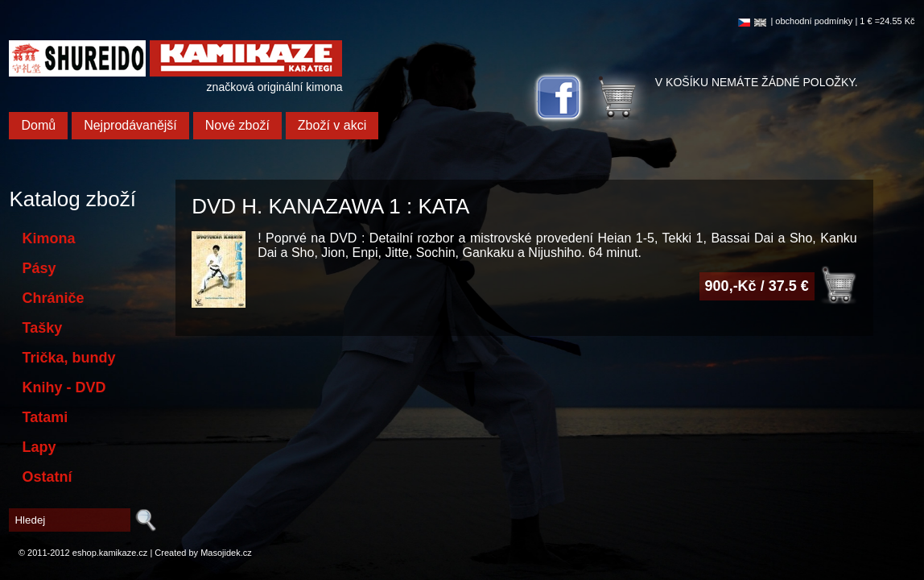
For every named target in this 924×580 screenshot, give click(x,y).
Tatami (45, 417)
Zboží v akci (332, 125)
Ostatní (47, 477)
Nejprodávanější (130, 125)
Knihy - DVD (64, 387)
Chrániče (53, 298)
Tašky (42, 328)
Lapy (39, 447)
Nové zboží (237, 125)
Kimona (48, 238)
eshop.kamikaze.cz (110, 553)
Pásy (39, 268)
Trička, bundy (68, 358)
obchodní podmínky (814, 21)
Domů (38, 125)
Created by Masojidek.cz (203, 553)
